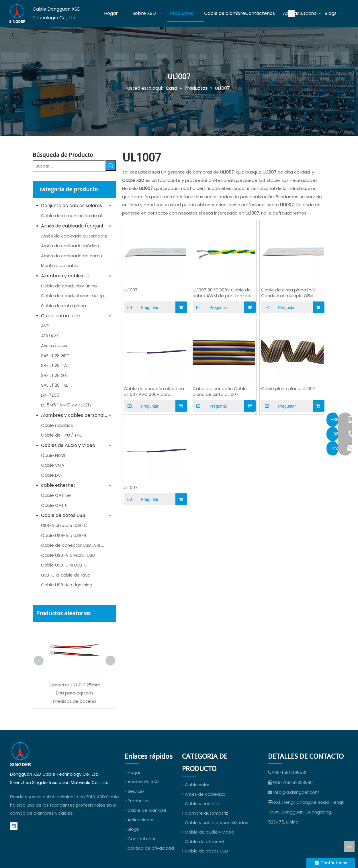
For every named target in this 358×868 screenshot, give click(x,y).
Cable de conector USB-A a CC (75, 545)
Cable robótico (57, 425)
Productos (139, 801)
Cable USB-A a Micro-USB (68, 555)
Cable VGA (53, 465)
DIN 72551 (51, 395)
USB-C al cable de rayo (66, 575)
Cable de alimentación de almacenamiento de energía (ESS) (77, 216)
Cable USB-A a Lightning (67, 585)
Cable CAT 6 (54, 505)
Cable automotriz (61, 316)
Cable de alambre (147, 810)
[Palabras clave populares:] (292, 13)
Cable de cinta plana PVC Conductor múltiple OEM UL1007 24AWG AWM (289, 293)
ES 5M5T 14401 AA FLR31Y (66, 405)
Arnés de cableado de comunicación (77, 256)
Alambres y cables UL (65, 276)
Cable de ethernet (205, 841)
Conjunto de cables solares (72, 206)
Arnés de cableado (205, 794)
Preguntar (141, 307)
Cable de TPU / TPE (61, 435)
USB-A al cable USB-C (64, 525)
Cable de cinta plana (63, 306)
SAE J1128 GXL (55, 375)
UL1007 (131, 290)
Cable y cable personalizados (217, 823)
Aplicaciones (141, 820)
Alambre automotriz (207, 813)
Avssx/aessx (54, 346)
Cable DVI (51, 475)
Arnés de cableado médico (70, 246)
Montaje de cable (60, 265)
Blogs (133, 829)
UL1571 (73, 685)
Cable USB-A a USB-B (64, 535)
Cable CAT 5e (56, 495)
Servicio (136, 791)
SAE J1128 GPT (55, 356)
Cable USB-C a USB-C (64, 565)
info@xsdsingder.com (296, 792)
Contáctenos (142, 839)
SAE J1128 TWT (56, 365)
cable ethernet (58, 485)
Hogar (134, 772)
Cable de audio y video (210, 832)
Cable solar (197, 785)
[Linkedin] (14, 826)
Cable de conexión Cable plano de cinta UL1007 (220, 392)
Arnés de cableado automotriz (74, 236)
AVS (45, 326)
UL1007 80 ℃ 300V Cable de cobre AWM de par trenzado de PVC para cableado (223, 293)
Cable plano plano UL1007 (288, 389)
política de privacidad (151, 848)
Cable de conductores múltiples (76, 296)
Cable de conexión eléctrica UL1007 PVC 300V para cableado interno (154, 392)
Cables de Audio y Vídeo (68, 445)
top (349, 846)
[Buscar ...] (69, 166)
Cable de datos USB (63, 515)
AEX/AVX (50, 336)
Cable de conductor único (69, 286)
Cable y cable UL (203, 804)
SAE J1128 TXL (54, 385)
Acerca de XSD (143, 782)
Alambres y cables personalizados (77, 415)
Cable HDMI (53, 455)
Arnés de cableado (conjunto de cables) (77, 226)
